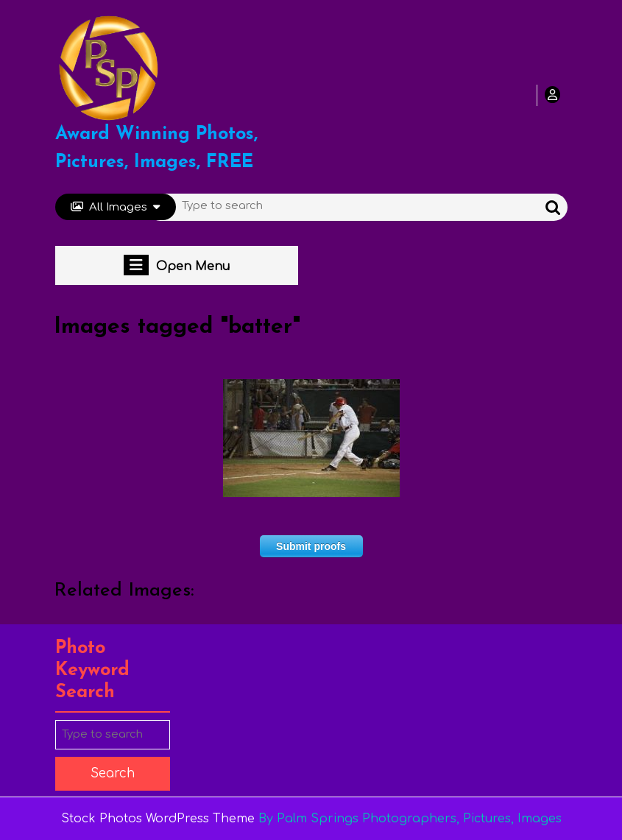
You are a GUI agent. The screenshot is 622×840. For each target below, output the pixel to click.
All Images (115, 207)
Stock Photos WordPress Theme (158, 819)
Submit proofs (311, 546)
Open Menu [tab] (177, 265)
